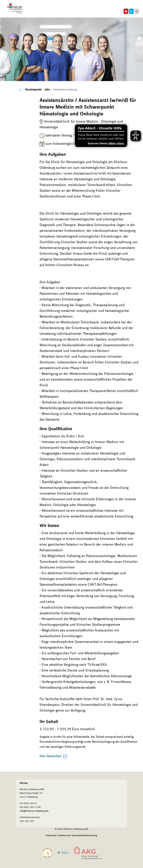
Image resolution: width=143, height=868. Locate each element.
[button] (131, 11)
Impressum (51, 836)
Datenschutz (64, 836)
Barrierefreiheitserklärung (85, 836)
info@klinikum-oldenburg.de (34, 811)
